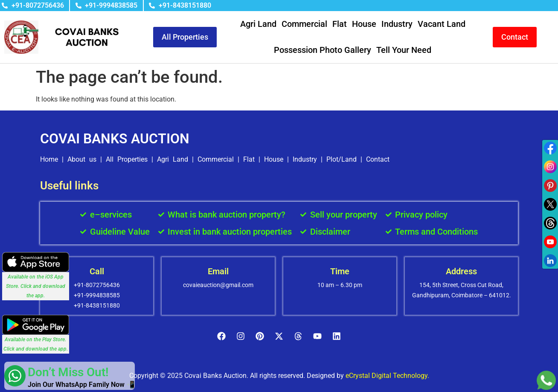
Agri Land (258, 24)
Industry (397, 24)
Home (49, 159)
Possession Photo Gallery (323, 50)
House (364, 24)
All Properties (127, 159)
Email (218, 271)
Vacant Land (442, 24)
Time (340, 271)
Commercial (304, 24)
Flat (340, 24)
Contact (378, 159)
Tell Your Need (404, 50)
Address (461, 271)
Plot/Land (341, 159)
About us (82, 159)
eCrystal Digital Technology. (387, 376)
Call (97, 271)
